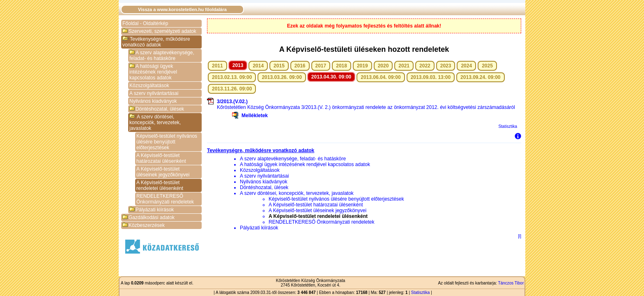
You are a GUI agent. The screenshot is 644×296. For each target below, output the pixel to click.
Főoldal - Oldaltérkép (145, 23)
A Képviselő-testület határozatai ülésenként (161, 158)
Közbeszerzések (144, 225)
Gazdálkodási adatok (148, 217)
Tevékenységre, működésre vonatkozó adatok (156, 42)
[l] (520, 236)
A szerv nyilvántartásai (154, 93)
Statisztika (508, 126)
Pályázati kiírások (152, 210)
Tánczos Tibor (511, 283)
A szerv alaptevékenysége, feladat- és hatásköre (162, 55)
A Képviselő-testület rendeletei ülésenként (160, 185)
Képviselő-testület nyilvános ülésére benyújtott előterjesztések (167, 142)
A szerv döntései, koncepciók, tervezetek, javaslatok (155, 123)
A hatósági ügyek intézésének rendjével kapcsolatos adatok (153, 72)
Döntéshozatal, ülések (157, 109)
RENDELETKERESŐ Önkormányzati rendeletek (165, 199)
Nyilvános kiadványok (153, 101)
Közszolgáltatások (149, 86)
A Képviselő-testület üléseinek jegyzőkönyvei (163, 172)
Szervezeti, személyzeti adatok (159, 31)
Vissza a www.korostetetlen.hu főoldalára (182, 9)
